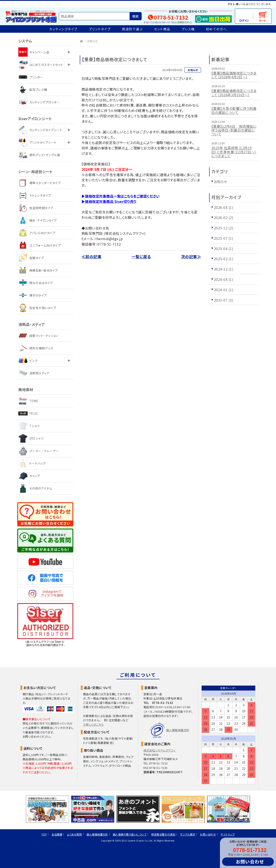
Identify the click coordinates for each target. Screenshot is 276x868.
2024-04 (224, 279)
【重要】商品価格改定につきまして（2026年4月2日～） (234, 75)
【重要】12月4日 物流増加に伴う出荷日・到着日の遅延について (234, 130)
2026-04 (224, 207)
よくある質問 (74, 834)
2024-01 (224, 290)
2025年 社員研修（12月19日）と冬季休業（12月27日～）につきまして (234, 152)
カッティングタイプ (63, 29)
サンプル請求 (188, 834)
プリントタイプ (100, 29)
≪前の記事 (91, 257)
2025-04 (224, 249)
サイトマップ (228, 834)
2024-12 (224, 269)
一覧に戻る (141, 257)
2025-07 (224, 238)
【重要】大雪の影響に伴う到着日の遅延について (234, 110)
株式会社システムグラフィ (159, 750)
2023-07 (224, 300)
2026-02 (224, 218)
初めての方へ (216, 29)
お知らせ (93, 41)
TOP (44, 834)
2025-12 (224, 228)
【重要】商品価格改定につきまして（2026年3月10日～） (234, 93)
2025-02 (224, 259)
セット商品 (162, 29)
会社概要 (57, 834)
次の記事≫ (191, 257)
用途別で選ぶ (132, 29)
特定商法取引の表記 (163, 834)
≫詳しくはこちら (93, 724)
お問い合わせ (250, 862)
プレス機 (188, 29)
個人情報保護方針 (178, 730)
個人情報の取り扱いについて (130, 834)
